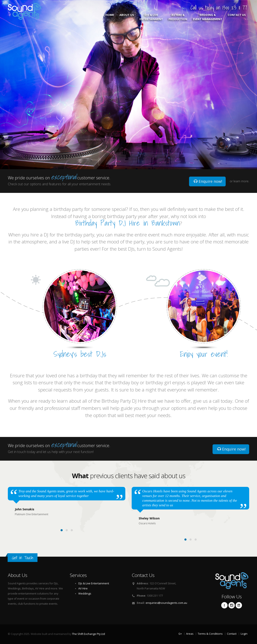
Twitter (232, 605)
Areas (190, 634)
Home (110, 17)
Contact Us (237, 17)
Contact (232, 634)
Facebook (224, 605)
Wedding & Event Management (208, 17)
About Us (127, 17)
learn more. (241, 181)
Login (244, 634)
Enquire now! (208, 181)
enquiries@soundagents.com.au (166, 603)
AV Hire (83, 588)
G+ (180, 634)
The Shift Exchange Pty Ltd (88, 634)
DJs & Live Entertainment (151, 17)
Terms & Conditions (210, 634)
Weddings (85, 594)
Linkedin (239, 605)
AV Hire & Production (178, 17)
